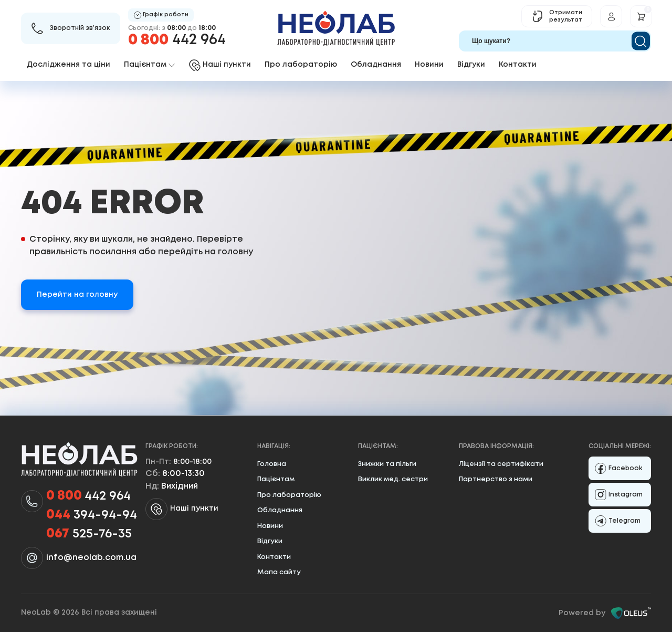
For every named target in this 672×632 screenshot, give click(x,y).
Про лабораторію (301, 65)
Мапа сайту (279, 572)
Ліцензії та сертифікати (501, 464)
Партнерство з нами (496, 479)
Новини (429, 65)
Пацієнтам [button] (149, 65)
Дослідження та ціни (69, 65)
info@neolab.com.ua (91, 558)
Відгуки (471, 65)
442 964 (177, 40)
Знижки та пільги (387, 464)
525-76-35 (89, 534)
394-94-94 (92, 515)
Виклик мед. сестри (393, 479)
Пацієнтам (276, 479)
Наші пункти (182, 509)
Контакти (518, 65)
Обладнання (376, 65)
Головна (272, 464)
